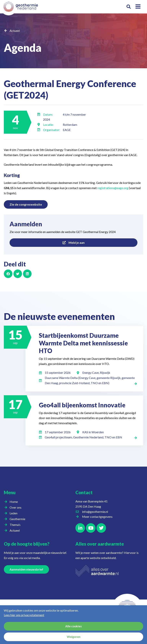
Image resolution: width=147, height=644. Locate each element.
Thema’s (16, 525)
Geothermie (18, 519)
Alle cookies (74, 626)
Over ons (16, 507)
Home (14, 502)
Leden (14, 513)
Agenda (28, 46)
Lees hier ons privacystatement (24, 615)
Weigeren (74, 637)
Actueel (15, 31)
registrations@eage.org (113, 188)
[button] (129, 7)
